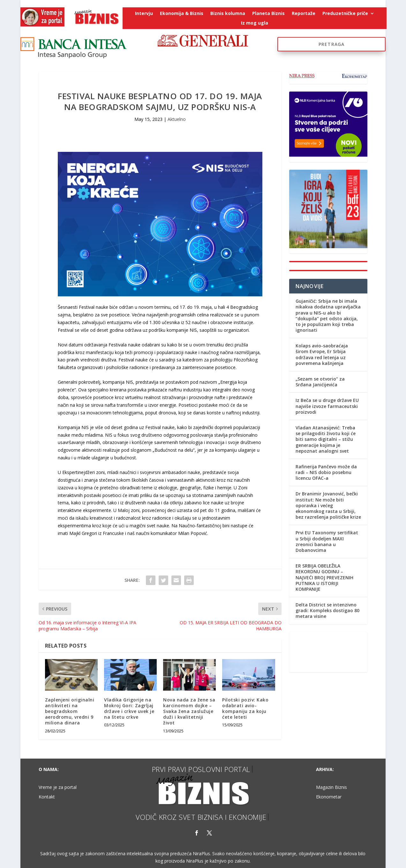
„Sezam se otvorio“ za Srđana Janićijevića (320, 382)
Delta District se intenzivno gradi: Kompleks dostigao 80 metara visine (327, 610)
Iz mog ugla (255, 23)
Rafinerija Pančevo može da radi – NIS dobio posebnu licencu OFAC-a (326, 472)
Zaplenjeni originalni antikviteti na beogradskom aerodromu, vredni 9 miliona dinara (70, 711)
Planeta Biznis (268, 14)
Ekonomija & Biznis (182, 14)
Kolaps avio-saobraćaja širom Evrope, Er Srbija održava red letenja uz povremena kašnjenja (322, 354)
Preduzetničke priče (345, 14)
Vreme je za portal (58, 788)
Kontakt (47, 797)
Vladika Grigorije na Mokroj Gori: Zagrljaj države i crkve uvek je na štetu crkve (129, 708)
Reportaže (304, 14)
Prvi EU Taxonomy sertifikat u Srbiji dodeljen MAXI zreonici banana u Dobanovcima (327, 541)
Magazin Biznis (331, 788)
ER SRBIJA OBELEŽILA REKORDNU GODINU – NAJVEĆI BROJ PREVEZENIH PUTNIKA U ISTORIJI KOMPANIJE (324, 577)
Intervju (144, 14)
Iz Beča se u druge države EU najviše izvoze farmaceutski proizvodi (327, 406)
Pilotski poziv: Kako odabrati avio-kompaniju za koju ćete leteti (245, 708)
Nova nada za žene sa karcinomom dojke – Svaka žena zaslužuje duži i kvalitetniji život (189, 711)
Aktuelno (177, 119)
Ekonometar (329, 797)
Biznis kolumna (228, 14)
